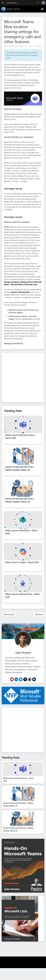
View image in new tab (13, 189)
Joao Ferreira (23, 652)
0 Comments (38, 46)
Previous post (9, 614)
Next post (39, 614)
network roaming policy (20, 292)
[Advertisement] (22, 378)
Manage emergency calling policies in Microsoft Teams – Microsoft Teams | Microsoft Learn (23, 283)
